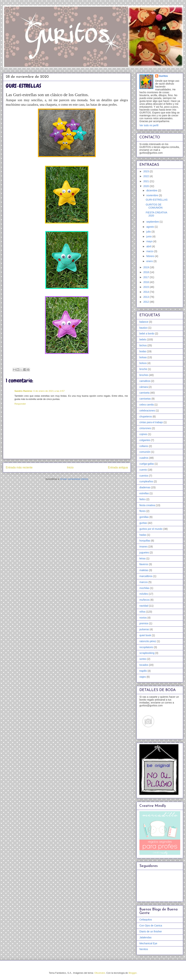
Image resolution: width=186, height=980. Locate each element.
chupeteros (146, 416)
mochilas (144, 588)
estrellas (144, 493)
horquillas (145, 541)
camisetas (145, 399)
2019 (147, 267)
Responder (20, 404)
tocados (144, 665)
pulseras (144, 629)
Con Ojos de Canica (151, 926)
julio (149, 232)
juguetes (144, 553)
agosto (150, 227)
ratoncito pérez (148, 641)
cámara (144, 387)
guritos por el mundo (151, 529)
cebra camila (147, 405)
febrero (151, 256)
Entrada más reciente (19, 467)
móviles (144, 594)
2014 (147, 292)
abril (149, 246)
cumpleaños (146, 481)
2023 (147, 171)
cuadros (144, 458)
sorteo (143, 659)
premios (144, 623)
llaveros (144, 564)
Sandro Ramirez (23, 391)
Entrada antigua (118, 467)
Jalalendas (145, 937)
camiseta (144, 393)
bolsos (143, 363)
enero (150, 261)
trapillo (143, 671)
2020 (147, 186)
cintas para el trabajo (151, 422)
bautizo (143, 328)
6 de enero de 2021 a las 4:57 (49, 391)
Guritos (163, 76)
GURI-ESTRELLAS (157, 200)
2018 (147, 272)
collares (144, 446)
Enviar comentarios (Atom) (74, 479)
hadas (143, 535)
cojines (143, 434)
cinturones (145, 428)
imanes (143, 547)
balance (144, 322)
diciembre (152, 190)
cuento (143, 470)
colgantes (145, 440)
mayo (150, 241)
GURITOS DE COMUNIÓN (154, 206)
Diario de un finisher (151, 931)
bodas (143, 351)
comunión (145, 452)
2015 (147, 287)
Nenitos (144, 949)
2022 (147, 176)
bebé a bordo (147, 334)
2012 (147, 302)
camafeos (145, 381)
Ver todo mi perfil (149, 125)
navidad (144, 606)
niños (142, 612)
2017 (147, 277)
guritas (143, 523)
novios (143, 618)
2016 (147, 282)
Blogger (133, 973)
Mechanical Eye (148, 943)
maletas (144, 570)
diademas (145, 487)
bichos (143, 345)
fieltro (142, 499)
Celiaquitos (146, 920)
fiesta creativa (147, 505)
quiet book (145, 635)
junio (149, 236)
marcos (144, 582)
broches (144, 375)
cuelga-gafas (147, 464)
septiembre (153, 222)
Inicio (70, 467)
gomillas (144, 517)
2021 (147, 181)
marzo (150, 251)
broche (143, 369)
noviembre (153, 195)
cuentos (144, 476)
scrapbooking (147, 653)
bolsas (143, 357)
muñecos (145, 600)
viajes (143, 677)
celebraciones (147, 411)
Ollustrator (100, 973)
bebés (143, 339)
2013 (147, 297)
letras (142, 558)
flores (142, 511)
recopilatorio (146, 647)
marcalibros (146, 576)
